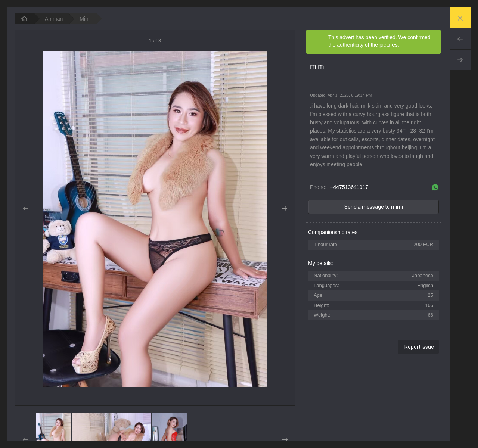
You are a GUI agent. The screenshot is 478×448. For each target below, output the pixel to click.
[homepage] (24, 19)
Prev (460, 39)
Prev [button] (26, 209)
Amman (54, 19)
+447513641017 (349, 187)
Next (460, 60)
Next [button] (284, 209)
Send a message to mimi (374, 207)
